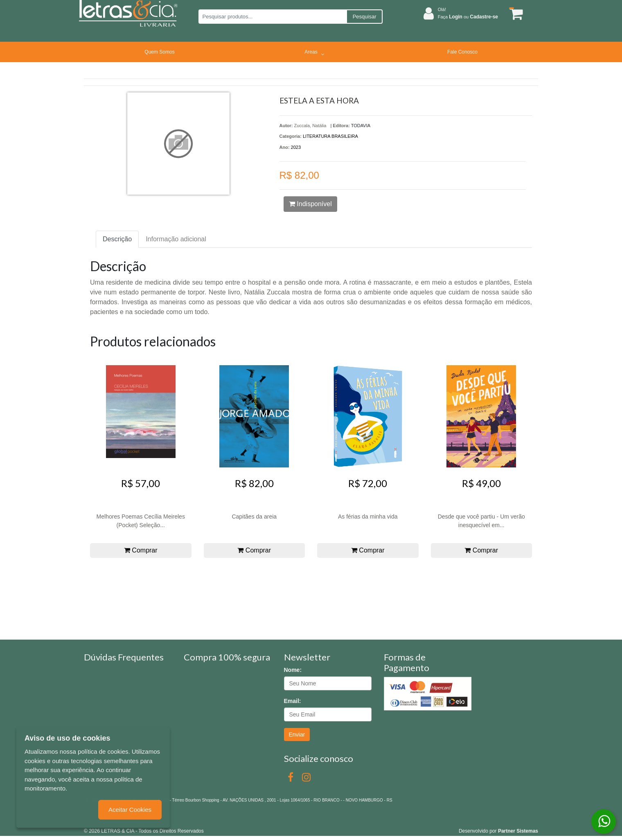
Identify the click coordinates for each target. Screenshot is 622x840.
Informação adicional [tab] (176, 239)
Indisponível (310, 204)
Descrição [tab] (117, 239)
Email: (293, 701)
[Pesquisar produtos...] (272, 17)
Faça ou (468, 17)
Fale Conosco (462, 52)
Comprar (141, 550)
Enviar (297, 734)
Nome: (293, 670)
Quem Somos (159, 52)
